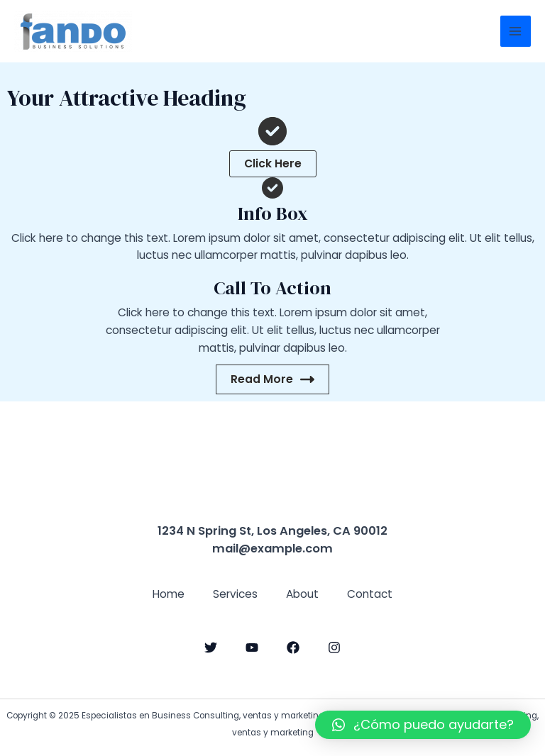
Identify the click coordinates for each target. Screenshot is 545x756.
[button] (273, 164)
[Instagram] (334, 647)
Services (235, 594)
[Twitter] (211, 647)
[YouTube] (252, 647)
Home (169, 594)
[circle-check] (272, 131)
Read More (272, 379)
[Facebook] (293, 647)
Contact (370, 594)
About (302, 594)
